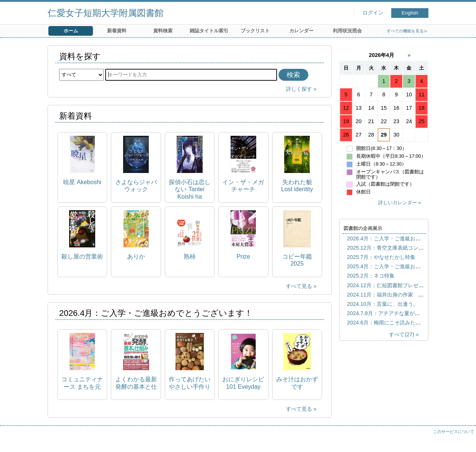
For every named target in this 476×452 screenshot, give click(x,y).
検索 (293, 75)
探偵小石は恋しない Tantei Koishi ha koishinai (190, 190)
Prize (243, 257)
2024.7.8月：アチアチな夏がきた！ (389, 313)
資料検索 (163, 31)
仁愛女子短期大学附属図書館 (106, 13)
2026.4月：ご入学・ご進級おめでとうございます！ (407, 238)
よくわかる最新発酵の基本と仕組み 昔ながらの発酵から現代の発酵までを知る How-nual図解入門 (136, 383)
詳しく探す (299, 89)
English (410, 13)
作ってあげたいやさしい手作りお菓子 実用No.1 (190, 383)
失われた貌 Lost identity (297, 186)
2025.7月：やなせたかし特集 (381, 257)
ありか (136, 257)
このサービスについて (454, 432)
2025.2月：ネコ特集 (371, 276)
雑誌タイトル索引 (209, 31)
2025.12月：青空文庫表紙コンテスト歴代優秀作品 (406, 248)
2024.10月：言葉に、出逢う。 (383, 304)
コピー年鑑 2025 (297, 260)
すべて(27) (402, 334)
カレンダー (301, 31)
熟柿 (190, 257)
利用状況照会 (347, 31)
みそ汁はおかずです (297, 383)
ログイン (373, 13)
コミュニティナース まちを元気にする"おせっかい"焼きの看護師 (82, 383)
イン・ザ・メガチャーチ (243, 186)
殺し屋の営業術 (82, 257)
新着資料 (117, 31)
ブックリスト (255, 31)
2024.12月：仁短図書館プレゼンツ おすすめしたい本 (411, 285)
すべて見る (299, 286)
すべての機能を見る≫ (407, 31)
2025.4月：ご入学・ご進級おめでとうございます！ (407, 266)
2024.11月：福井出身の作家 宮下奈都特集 (398, 295)
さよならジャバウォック (136, 186)
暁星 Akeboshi (82, 182)
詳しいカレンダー (398, 203)
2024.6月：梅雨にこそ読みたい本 (386, 323)
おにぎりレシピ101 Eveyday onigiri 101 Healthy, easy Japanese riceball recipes (243, 383)
